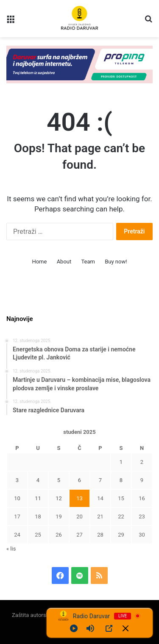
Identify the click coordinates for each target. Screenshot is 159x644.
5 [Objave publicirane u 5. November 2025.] (59, 480)
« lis (11, 549)
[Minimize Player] (126, 628)
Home (39, 262)
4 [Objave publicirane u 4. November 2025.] (38, 480)
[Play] (74, 628)
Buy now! (116, 262)
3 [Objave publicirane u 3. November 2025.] (17, 480)
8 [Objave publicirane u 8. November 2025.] (121, 480)
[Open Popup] (109, 628)
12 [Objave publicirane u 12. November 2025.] (59, 498)
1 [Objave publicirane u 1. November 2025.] (121, 462)
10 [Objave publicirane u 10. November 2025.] (17, 498)
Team (88, 262)
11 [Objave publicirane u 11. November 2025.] (38, 498)
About (64, 262)
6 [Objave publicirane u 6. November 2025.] (79, 480)
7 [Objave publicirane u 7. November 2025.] (100, 480)
